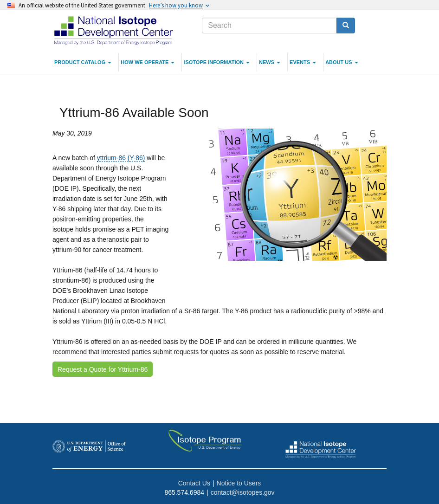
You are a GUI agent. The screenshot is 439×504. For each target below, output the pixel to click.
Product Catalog (83, 62)
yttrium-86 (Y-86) (121, 158)
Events (303, 62)
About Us (342, 62)
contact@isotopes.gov (243, 492)
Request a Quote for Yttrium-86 (103, 369)
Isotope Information (217, 62)
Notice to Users (239, 483)
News (270, 62)
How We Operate (148, 62)
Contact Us (194, 483)
